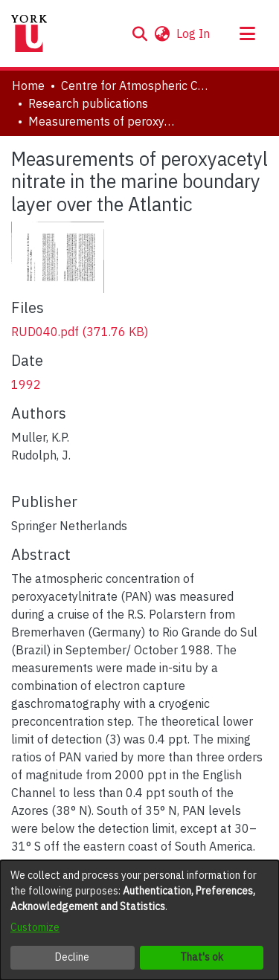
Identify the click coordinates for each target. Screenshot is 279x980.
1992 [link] (26, 384)
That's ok (202, 957)
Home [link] (28, 86)
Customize (35, 927)
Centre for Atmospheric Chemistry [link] (135, 86)
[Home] (29, 33)
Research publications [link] (88, 103)
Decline (72, 957)
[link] (80, 332)
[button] (139, 33)
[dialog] (139, 920)
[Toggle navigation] (247, 33)
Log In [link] (194, 33)
